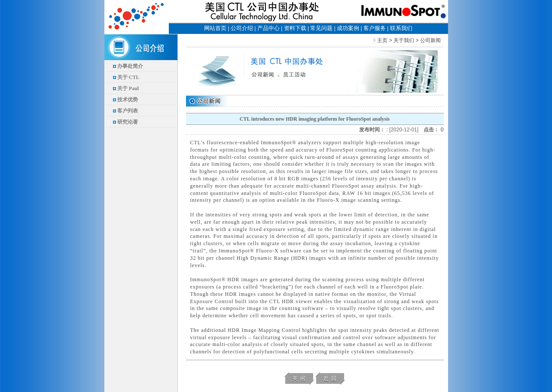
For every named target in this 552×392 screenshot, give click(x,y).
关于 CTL (128, 77)
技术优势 (128, 100)
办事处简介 (130, 66)
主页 (382, 40)
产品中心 (268, 28)
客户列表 (128, 111)
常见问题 (321, 28)
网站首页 (215, 28)
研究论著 (128, 122)
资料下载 (295, 28)
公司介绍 (242, 28)
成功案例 (348, 28)
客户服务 (375, 28)
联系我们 (401, 28)
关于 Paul (128, 88)
